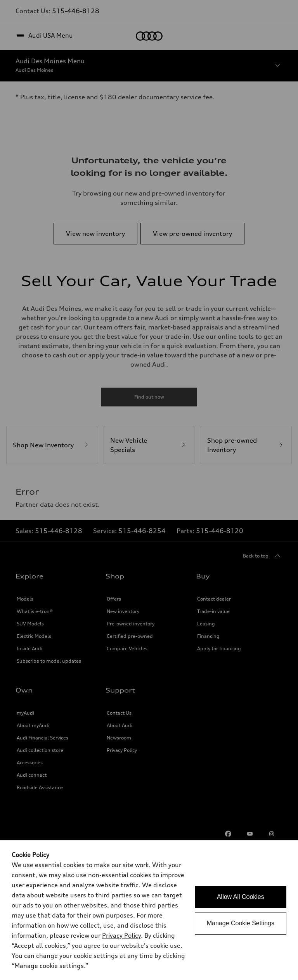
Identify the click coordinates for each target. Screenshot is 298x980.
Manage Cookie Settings (241, 923)
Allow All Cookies (241, 897)
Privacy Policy (121, 935)
